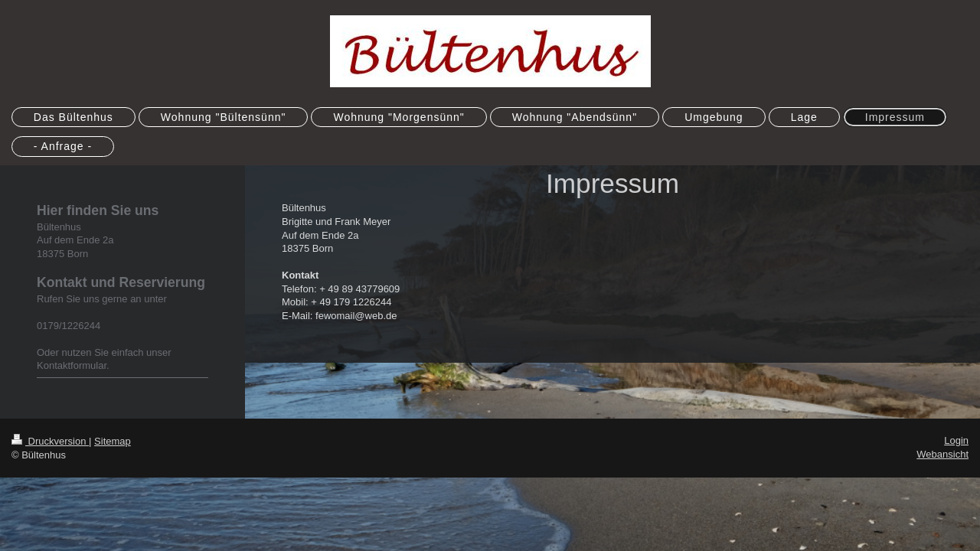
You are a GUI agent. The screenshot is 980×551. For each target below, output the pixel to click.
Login (956, 440)
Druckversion (50, 441)
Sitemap (113, 441)
